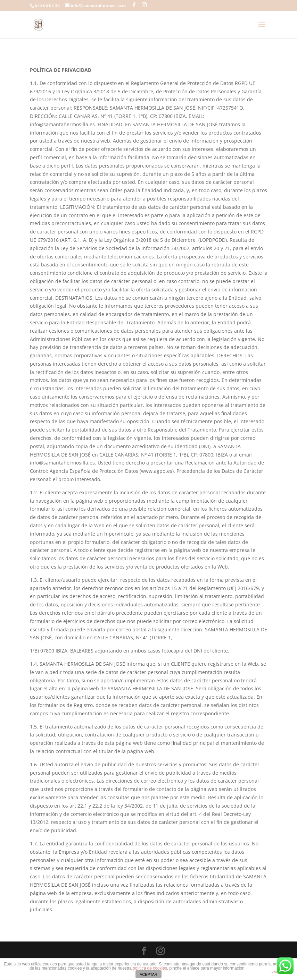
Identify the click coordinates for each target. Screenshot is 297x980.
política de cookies (150, 968)
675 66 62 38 (47, 5)
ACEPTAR (148, 974)
